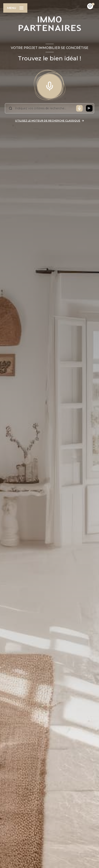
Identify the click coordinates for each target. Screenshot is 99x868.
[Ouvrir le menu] (15, 8)
